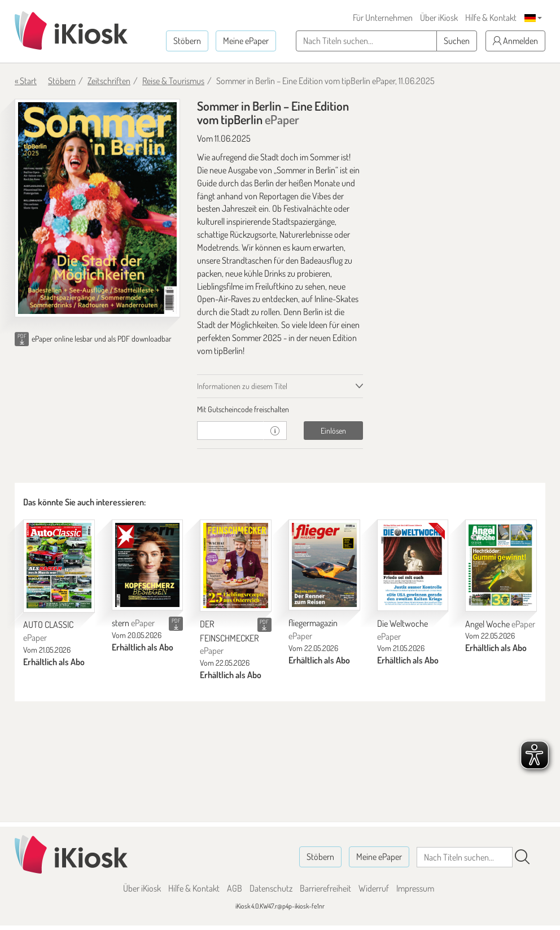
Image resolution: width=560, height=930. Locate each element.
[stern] (148, 565)
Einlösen (333, 431)
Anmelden (515, 41)
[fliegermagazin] (324, 565)
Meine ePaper (246, 41)
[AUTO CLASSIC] (59, 566)
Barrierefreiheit (325, 888)
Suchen (457, 41)
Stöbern (187, 41)
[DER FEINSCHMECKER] (236, 566)
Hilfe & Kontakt (491, 18)
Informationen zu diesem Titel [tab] (242, 386)
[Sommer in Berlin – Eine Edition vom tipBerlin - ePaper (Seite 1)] (97, 208)
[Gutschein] (230, 431)
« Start (26, 81)
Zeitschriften (109, 81)
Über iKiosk (439, 18)
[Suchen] (522, 857)
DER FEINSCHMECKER (229, 638)
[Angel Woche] (501, 566)
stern (133, 623)
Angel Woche (500, 624)
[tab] (280, 409)
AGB (235, 888)
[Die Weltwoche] (413, 565)
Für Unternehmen (383, 18)
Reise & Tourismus (173, 81)
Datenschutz (271, 888)
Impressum (415, 888)
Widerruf (374, 888)
